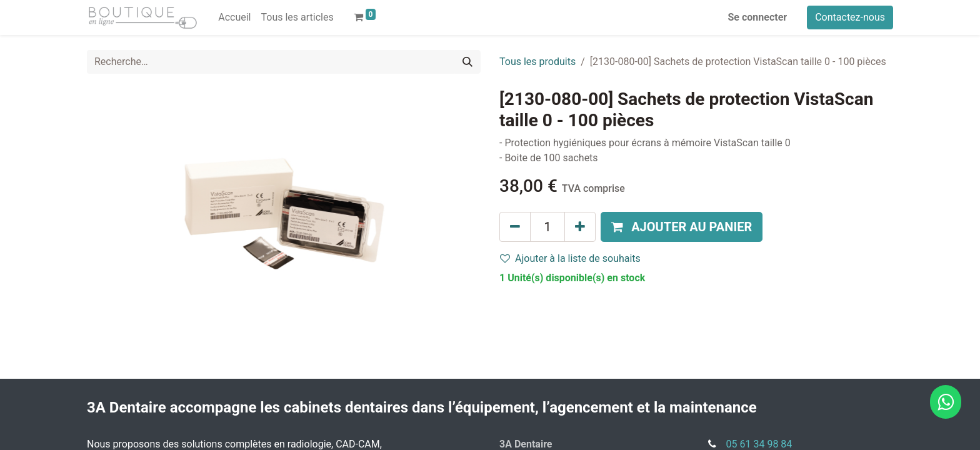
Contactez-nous (850, 17)
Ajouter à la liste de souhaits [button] (570, 258)
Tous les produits (537, 62)
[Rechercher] (467, 62)
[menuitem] (234, 17)
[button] (682, 227)
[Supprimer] (515, 227)
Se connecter (758, 17)
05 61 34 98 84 (759, 444)
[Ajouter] (580, 227)
